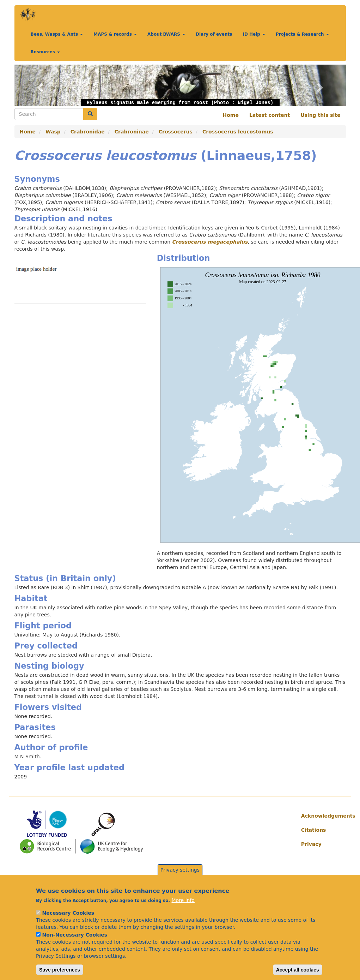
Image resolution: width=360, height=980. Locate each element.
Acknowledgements (321, 816)
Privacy (311, 844)
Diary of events (214, 34)
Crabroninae (132, 132)
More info (183, 908)
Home (231, 115)
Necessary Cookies (68, 920)
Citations (314, 830)
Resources (45, 52)
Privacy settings (180, 877)
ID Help (254, 34)
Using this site (320, 115)
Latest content (270, 115)
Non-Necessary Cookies (75, 942)
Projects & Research (302, 34)
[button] (39, 85)
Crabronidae (88, 132)
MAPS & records (115, 34)
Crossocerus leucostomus (238, 132)
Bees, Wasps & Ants (57, 34)
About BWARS (166, 34)
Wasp (53, 132)
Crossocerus (176, 132)
